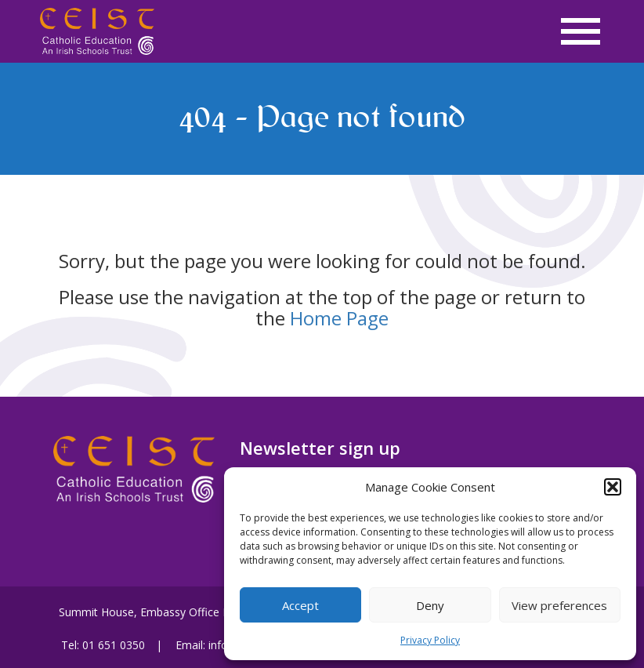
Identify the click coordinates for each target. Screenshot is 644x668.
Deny (430, 605)
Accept (300, 605)
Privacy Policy (430, 640)
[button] (613, 487)
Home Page (339, 318)
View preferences (559, 605)
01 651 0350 (114, 645)
